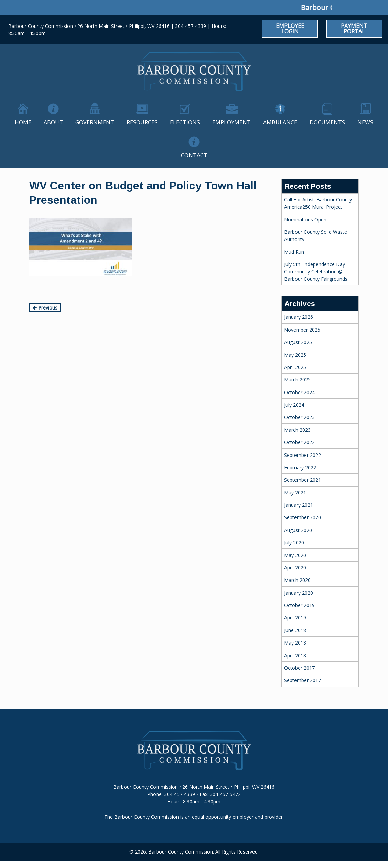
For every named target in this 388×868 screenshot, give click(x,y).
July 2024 (294, 405)
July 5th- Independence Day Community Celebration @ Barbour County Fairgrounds (316, 271)
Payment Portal (354, 29)
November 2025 (302, 330)
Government (95, 122)
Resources (142, 122)
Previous (45, 308)
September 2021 (303, 480)
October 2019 (299, 605)
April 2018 (295, 655)
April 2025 (295, 367)
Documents (327, 122)
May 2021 (295, 493)
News (365, 122)
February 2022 (300, 467)
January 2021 (299, 505)
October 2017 (299, 668)
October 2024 (299, 392)
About (53, 122)
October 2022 (299, 442)
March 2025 (297, 380)
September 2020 (303, 517)
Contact (194, 155)
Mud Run (294, 252)
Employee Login (290, 29)
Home (23, 122)
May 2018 (295, 643)
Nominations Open (305, 219)
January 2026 (299, 317)
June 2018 (295, 630)
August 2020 (298, 530)
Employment (231, 122)
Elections (185, 122)
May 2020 (295, 555)
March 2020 (297, 580)
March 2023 (297, 430)
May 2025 (295, 355)
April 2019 (295, 618)
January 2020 (299, 593)
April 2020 (295, 568)
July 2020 (294, 542)
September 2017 (303, 680)
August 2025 (298, 342)
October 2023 (299, 417)
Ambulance (280, 122)
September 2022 (303, 455)
